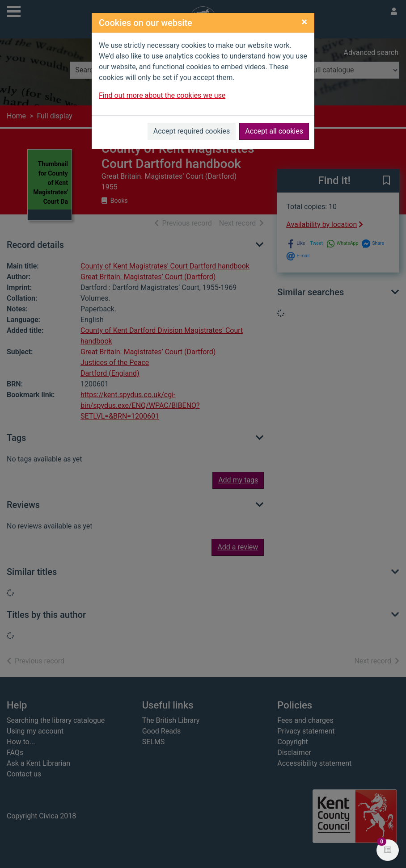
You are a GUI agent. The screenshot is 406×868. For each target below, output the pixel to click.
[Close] (304, 22)
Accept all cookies (274, 131)
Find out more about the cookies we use (162, 95)
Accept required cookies (192, 131)
